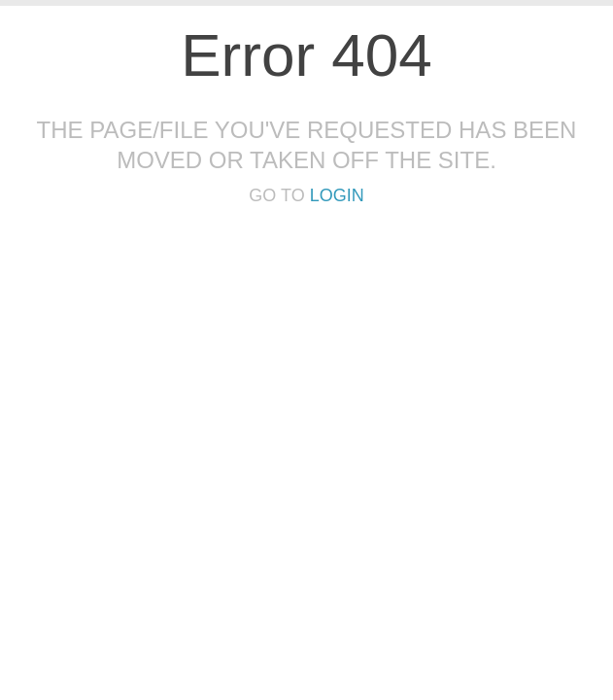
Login (337, 195)
